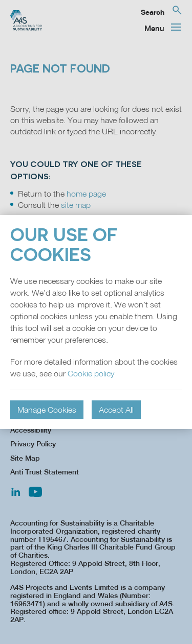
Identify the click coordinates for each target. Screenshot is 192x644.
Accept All (116, 410)
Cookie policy (91, 373)
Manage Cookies (47, 410)
